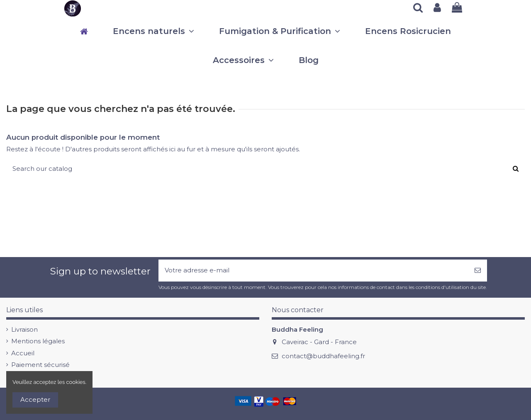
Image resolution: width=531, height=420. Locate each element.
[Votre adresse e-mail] (313, 271)
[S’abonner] (478, 271)
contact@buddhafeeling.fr (323, 356)
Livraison (24, 329)
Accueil (23, 353)
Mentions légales (38, 341)
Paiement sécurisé (40, 365)
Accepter (35, 399)
